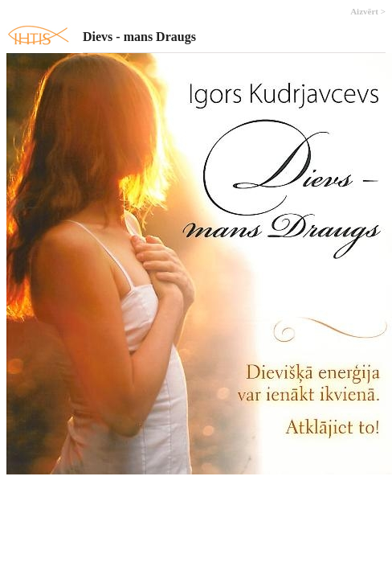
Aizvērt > (368, 11)
